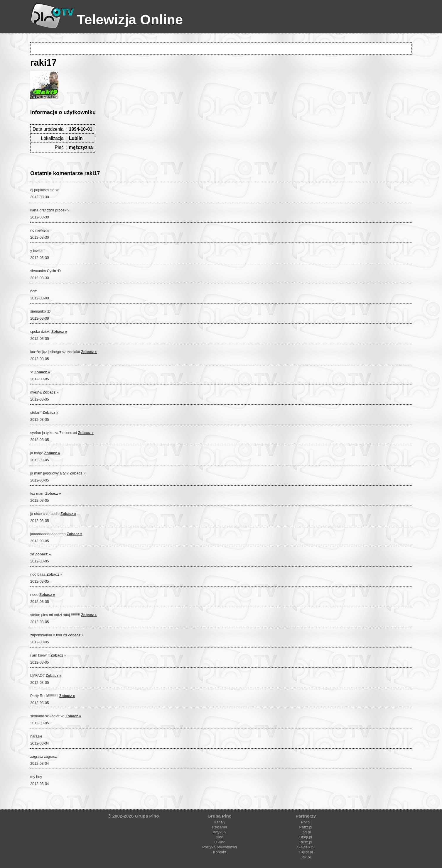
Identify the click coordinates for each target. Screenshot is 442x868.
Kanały (220, 822)
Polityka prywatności (220, 847)
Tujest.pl (306, 852)
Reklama (219, 827)
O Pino (220, 842)
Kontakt (220, 852)
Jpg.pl (306, 832)
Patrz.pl (306, 827)
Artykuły (220, 832)
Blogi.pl (306, 837)
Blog (220, 837)
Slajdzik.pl (306, 847)
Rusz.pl (306, 842)
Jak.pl (306, 857)
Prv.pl (306, 822)
